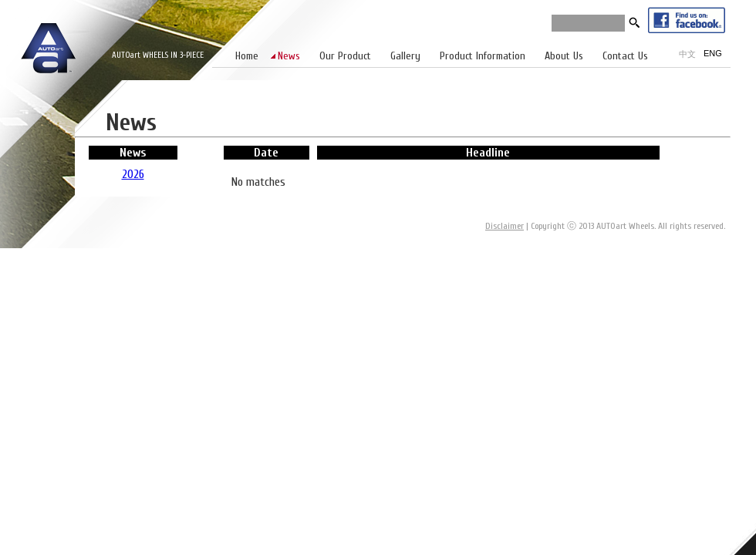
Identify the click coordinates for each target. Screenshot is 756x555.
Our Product (345, 56)
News (289, 56)
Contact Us (625, 56)
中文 (687, 54)
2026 (133, 174)
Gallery (405, 56)
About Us (564, 56)
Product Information (483, 56)
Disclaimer (505, 226)
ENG (713, 53)
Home (247, 56)
